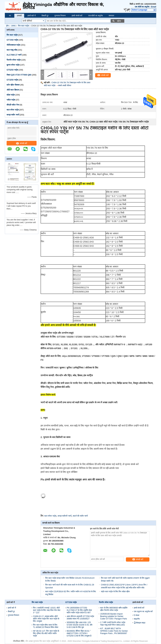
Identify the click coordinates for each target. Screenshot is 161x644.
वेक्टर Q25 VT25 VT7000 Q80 (19, 75)
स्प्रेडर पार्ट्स (11, 95)
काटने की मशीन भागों (80, 516)
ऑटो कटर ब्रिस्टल (13, 90)
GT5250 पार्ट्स (12, 70)
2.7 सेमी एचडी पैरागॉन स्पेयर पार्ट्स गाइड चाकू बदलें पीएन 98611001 (113, 624)
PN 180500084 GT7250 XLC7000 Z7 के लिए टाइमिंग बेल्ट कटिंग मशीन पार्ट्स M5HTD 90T (79, 610)
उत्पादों (19, 16)
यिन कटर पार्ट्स (24, 26)
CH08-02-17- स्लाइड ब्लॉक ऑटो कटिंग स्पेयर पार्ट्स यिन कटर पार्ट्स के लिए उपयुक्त (46, 619)
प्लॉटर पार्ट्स (11, 100)
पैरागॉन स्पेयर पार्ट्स (14, 60)
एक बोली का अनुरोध (142, 7)
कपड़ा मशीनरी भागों (65, 516)
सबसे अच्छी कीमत (65, 85)
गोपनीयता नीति (18, 641)
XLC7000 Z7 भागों (14, 55)
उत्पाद (13, 26)
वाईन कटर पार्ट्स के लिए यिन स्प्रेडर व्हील (115, 592)
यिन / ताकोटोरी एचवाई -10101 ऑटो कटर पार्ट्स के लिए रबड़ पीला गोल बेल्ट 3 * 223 (47, 610)
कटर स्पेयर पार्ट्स (13, 110)
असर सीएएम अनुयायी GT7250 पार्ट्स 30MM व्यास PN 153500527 (80, 618)
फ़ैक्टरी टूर (45, 16)
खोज (119, 21)
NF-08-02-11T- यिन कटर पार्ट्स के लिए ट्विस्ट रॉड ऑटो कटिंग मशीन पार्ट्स (46, 633)
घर (10, 16)
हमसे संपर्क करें (77, 16)
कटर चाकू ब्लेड (12, 50)
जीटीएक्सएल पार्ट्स (13, 45)
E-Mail (137, 615)
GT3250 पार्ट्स (12, 80)
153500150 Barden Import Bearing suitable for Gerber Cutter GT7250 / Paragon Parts (114, 616)
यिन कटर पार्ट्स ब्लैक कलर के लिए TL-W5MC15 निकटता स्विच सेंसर (46, 626)
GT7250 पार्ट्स (12, 40)
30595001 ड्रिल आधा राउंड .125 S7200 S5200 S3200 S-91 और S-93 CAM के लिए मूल (80, 625)
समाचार (111, 16)
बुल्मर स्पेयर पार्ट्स (13, 65)
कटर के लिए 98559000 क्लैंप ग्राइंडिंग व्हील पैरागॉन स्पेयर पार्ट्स (114, 609)
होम (7, 26)
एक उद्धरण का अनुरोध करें (143, 611)
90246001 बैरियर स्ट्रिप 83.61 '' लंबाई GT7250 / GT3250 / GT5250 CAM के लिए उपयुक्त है (79, 633)
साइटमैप (137, 619)
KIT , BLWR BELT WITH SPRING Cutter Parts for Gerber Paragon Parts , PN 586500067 (114, 631)
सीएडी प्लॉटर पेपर (13, 105)
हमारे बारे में (32, 16)
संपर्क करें (22, 143)
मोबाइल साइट (140, 623)
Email (154, 7)
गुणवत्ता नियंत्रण (60, 16)
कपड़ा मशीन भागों (13, 115)
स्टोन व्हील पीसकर (13, 85)
